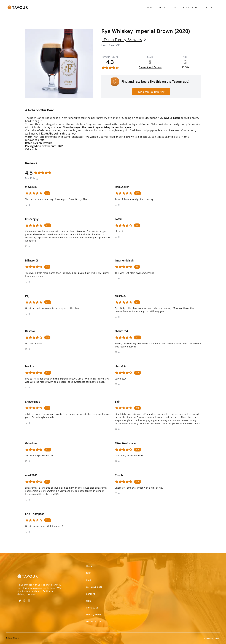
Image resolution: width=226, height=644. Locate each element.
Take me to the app (151, 92)
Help (89, 601)
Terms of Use (94, 621)
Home (150, 7)
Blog (174, 7)
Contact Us (92, 608)
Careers (209, 7)
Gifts (162, 7)
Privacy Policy (94, 615)
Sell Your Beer (191, 7)
